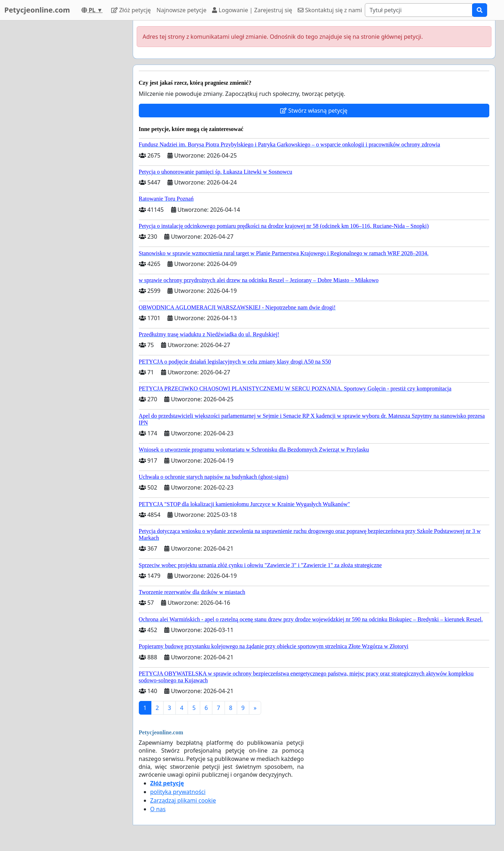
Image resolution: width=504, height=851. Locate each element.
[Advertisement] (63, 128)
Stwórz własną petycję (314, 111)
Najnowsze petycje (181, 10)
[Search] (419, 10)
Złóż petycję (131, 10)
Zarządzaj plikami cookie (183, 800)
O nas (158, 809)
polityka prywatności (178, 792)
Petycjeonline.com (37, 10)
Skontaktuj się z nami (330, 10)
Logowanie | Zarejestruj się (252, 10)
